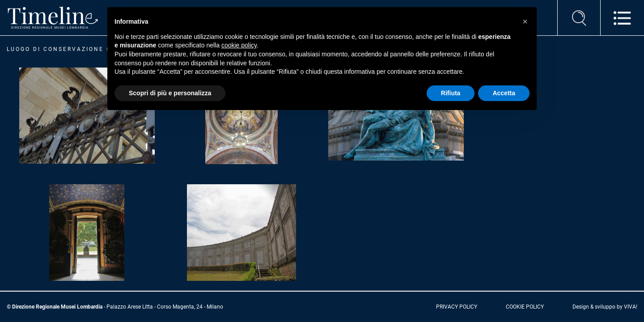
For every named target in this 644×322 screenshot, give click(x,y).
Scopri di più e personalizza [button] (170, 93)
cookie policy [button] (239, 45)
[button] (525, 21)
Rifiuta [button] (451, 93)
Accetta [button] (504, 93)
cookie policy (525, 307)
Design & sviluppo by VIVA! (605, 307)
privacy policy (457, 307)
